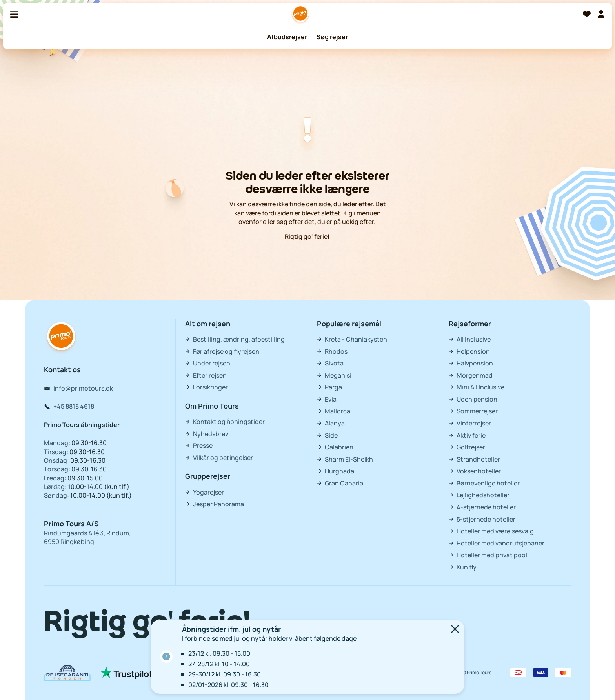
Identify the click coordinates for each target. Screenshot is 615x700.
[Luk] (455, 630)
